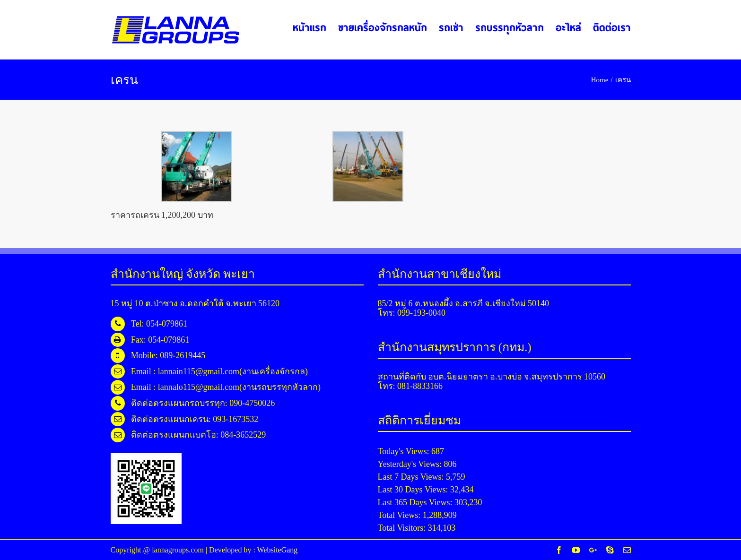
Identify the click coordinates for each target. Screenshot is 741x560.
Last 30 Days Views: (414, 490)
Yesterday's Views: (411, 464)
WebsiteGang (278, 550)
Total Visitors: (403, 528)
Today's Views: (405, 451)
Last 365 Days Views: (416, 502)
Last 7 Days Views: (412, 477)
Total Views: (400, 515)
